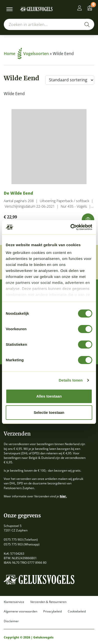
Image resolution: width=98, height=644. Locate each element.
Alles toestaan (49, 396)
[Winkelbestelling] (70, 80)
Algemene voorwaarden (20, 611)
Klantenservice (14, 602)
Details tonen (71, 380)
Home (13, 54)
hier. (63, 496)
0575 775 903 (13, 540)
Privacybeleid (52, 611)
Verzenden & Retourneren (48, 602)
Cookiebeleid (77, 611)
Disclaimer (11, 621)
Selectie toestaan (49, 412)
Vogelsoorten (36, 54)
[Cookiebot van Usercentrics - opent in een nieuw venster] (70, 227)
